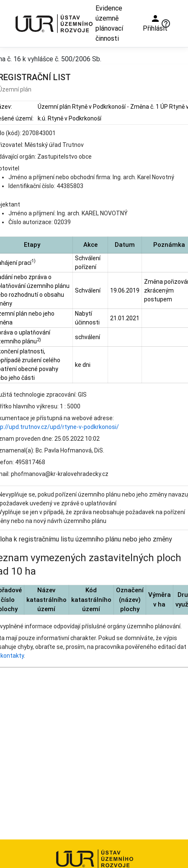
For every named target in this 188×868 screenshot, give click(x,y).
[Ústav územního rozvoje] (54, 23)
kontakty (12, 656)
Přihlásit (155, 23)
